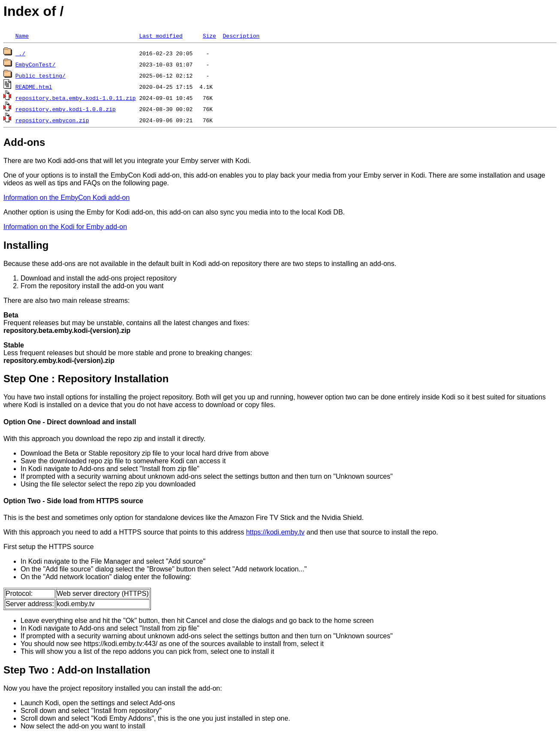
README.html (34, 87)
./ (20, 53)
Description (241, 36)
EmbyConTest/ (36, 64)
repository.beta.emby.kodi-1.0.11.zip (76, 98)
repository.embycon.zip (52, 120)
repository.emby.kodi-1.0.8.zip (66, 109)
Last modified (161, 36)
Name (22, 36)
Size (209, 36)
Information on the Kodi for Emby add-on (65, 227)
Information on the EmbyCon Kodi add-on (66, 198)
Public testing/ (41, 76)
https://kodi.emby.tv (275, 532)
